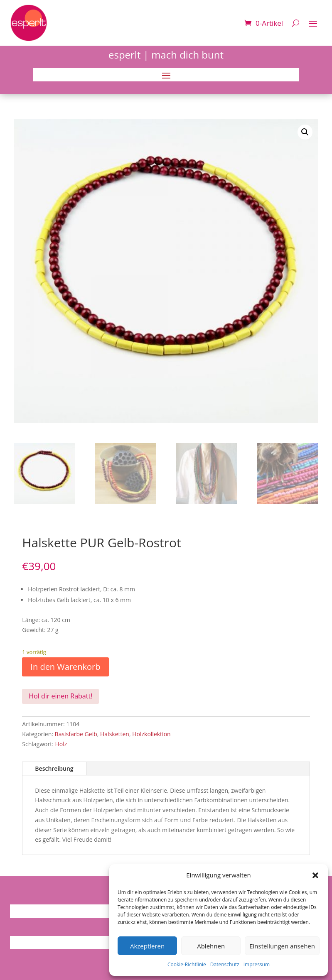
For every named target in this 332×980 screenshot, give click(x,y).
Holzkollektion (151, 734)
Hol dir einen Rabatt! (60, 696)
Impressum (257, 964)
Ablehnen (211, 946)
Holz (61, 744)
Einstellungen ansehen (282, 946)
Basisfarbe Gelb (76, 734)
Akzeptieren (147, 946)
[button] (315, 875)
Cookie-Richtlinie (187, 964)
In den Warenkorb (65, 667)
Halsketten (115, 734)
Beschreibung (54, 768)
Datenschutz (225, 964)
